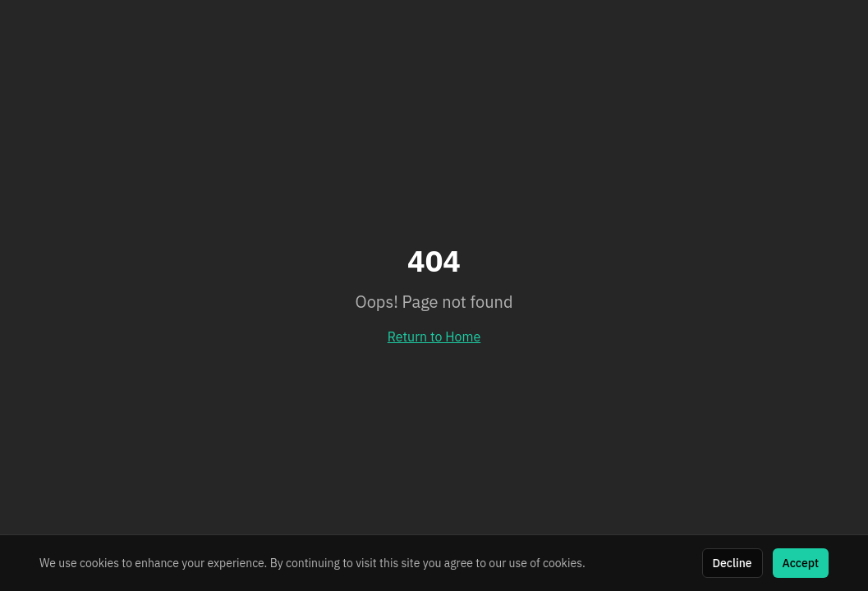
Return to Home (434, 337)
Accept (801, 563)
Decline (733, 563)
